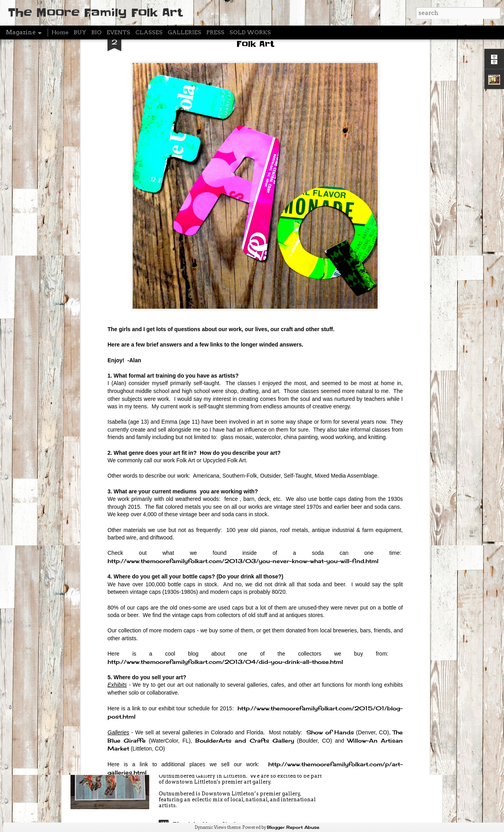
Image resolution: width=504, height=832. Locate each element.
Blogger (276, 827)
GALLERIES (184, 32)
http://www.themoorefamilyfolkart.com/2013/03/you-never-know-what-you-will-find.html (243, 428)
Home (60, 32)
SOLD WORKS (250, 32)
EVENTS (119, 32)
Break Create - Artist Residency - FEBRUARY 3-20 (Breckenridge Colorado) (237, 565)
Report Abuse (303, 827)
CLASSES (149, 32)
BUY (80, 32)
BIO (96, 32)
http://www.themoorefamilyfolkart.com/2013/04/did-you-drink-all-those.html (225, 529)
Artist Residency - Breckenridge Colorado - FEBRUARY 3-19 (235, 650)
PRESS (215, 32)
